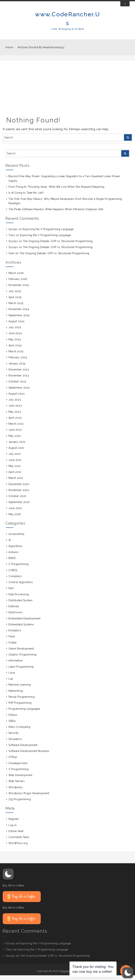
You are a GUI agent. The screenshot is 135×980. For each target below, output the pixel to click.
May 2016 (15, 519)
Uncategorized (18, 768)
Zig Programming (20, 804)
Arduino (13, 557)
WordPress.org (18, 848)
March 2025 (16, 308)
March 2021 (16, 483)
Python (13, 719)
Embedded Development (24, 623)
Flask (12, 641)
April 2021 (15, 477)
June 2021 (15, 465)
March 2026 (16, 278)
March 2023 (16, 428)
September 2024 (19, 320)
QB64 (12, 726)
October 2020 (17, 501)
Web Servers (17, 786)
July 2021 (15, 459)
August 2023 (16, 398)
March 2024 (16, 356)
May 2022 (15, 440)
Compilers (15, 581)
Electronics (16, 617)
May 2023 (15, 416)
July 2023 (15, 404)
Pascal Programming (22, 702)
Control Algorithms (21, 587)
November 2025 (19, 290)
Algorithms (15, 551)
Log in (12, 830)
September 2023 (19, 392)
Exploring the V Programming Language (48, 234)
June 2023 (15, 410)
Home (9, 52)
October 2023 (17, 386)
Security (14, 738)
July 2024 (15, 332)
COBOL (13, 575)
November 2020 (19, 495)
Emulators (15, 635)
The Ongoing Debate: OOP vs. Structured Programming (58, 246)
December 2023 (19, 374)
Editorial (14, 611)
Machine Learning (20, 689)
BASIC (12, 563)
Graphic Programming (23, 659)
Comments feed (19, 842)
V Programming (18, 774)
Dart (11, 593)
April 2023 (15, 422)
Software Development (23, 750)
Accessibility (16, 539)
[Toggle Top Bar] (125, 9)
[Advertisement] (67, 93)
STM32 (13, 762)
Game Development (21, 653)
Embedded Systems (21, 629)
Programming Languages (24, 713)
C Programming (18, 569)
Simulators (15, 744)
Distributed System (20, 605)
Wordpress (16, 792)
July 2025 (15, 296)
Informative (15, 665)
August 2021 (16, 453)
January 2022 (17, 447)
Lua (11, 683)
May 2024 (15, 344)
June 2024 (15, 338)
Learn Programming (21, 671)
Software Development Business (29, 756)
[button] (8, 879)
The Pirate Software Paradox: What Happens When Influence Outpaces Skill (56, 214)
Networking (16, 695)
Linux (12, 677)
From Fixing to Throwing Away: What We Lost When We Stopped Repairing (56, 191)
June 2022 (15, 434)
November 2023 (19, 380)
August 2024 (16, 326)
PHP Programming (20, 707)
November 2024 (19, 314)
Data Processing (19, 599)
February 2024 (18, 362)
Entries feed (16, 836)
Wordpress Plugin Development (29, 798)
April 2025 (15, 302)
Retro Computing (19, 732)
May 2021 (14, 471)
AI (10, 545)
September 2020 (19, 507)
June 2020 (15, 513)
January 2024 (17, 368)
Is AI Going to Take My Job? (26, 197)
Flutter (13, 647)
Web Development (20, 780)
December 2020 (19, 489)
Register (14, 824)
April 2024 (15, 350)
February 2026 (18, 284)
